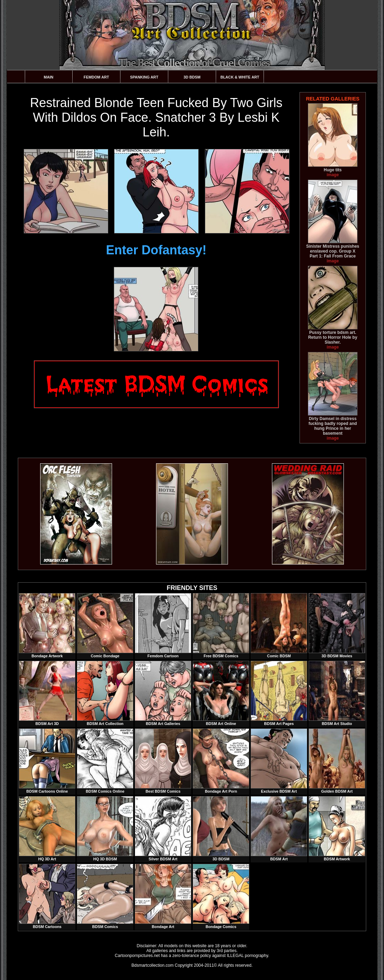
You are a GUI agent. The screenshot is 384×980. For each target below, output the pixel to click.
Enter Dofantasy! (156, 250)
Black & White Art (240, 77)
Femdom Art (97, 77)
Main (49, 77)
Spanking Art (144, 77)
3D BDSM (192, 77)
